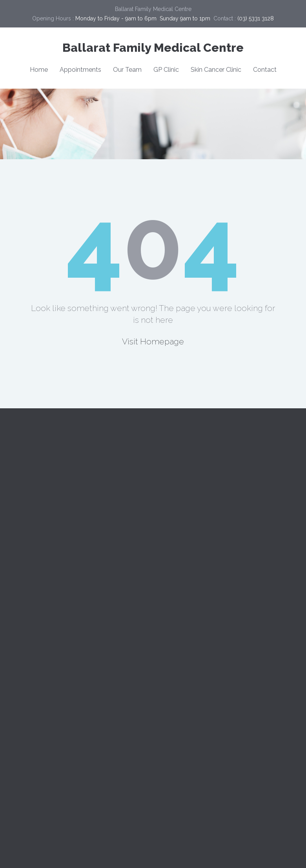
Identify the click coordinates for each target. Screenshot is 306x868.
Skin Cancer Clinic (216, 70)
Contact (265, 70)
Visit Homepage (153, 341)
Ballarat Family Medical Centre (153, 48)
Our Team (127, 70)
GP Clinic (166, 70)
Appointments (80, 70)
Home (39, 70)
